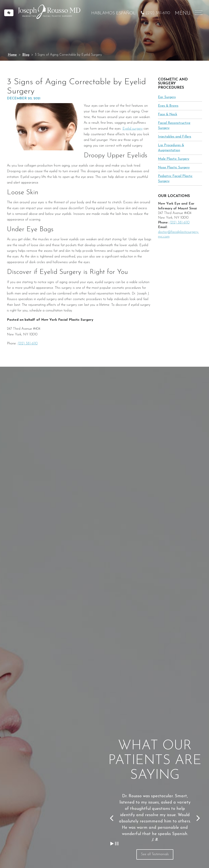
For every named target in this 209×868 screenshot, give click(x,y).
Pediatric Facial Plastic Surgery (175, 179)
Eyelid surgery (133, 129)
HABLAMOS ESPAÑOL (113, 13)
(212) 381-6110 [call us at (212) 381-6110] (158, 13)
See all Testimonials (155, 854)
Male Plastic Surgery (174, 159)
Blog (26, 55)
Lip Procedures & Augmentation (171, 148)
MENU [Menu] (188, 13)
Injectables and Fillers (175, 137)
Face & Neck (168, 114)
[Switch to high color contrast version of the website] (9, 13)
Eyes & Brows (168, 106)
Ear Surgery (167, 97)
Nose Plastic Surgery (174, 168)
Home (12, 55)
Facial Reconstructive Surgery (174, 126)
